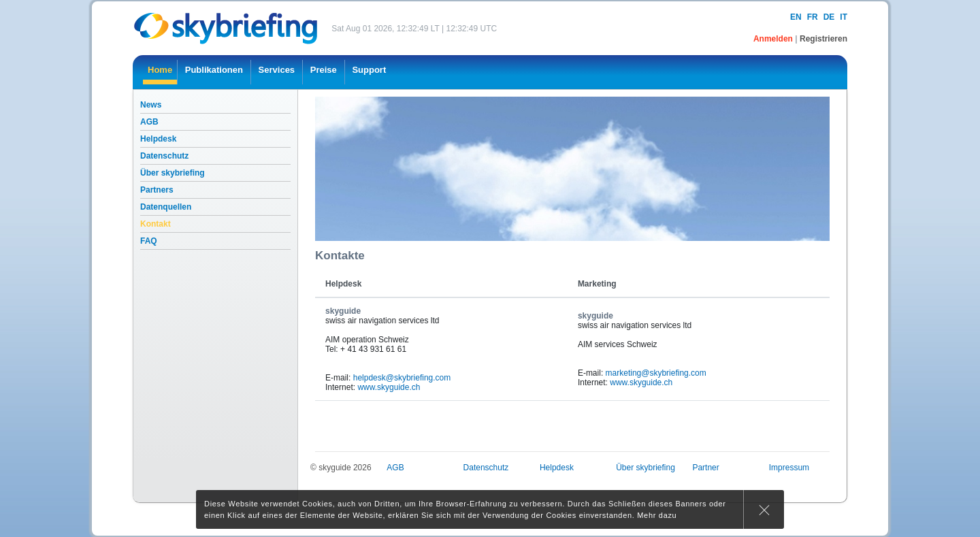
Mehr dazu (657, 515)
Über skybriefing (173, 173)
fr (813, 17)
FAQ (149, 241)
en (796, 17)
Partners (157, 190)
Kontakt (156, 224)
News (151, 105)
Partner (705, 468)
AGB (149, 122)
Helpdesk (158, 139)
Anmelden (774, 39)
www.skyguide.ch (389, 387)
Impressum (789, 468)
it (844, 17)
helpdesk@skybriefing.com (402, 378)
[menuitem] (160, 72)
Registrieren (823, 39)
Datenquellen (166, 207)
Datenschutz (164, 156)
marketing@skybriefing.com (656, 373)
